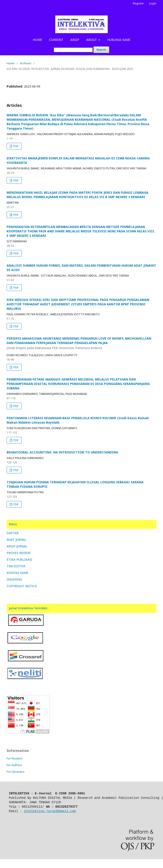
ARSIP (75, 40)
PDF (16, 146)
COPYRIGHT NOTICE (22, 586)
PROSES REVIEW (19, 553)
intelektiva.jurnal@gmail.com (50, 811)
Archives (26, 63)
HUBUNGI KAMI (119, 40)
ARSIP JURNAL (17, 546)
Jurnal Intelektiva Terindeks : (29, 608)
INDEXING (14, 579)
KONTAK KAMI (17, 573)
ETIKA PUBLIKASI (19, 559)
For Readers (15, 758)
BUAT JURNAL (17, 540)
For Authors (14, 765)
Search (101, 50)
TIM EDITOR (16, 566)
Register (138, 3)
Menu (13, 524)
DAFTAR (13, 533)
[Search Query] (73, 50)
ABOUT (92, 40)
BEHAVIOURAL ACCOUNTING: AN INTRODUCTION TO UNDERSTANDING (62, 452)
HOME (37, 40)
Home (11, 63)
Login (153, 3)
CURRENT (56, 40)
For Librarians (16, 772)
